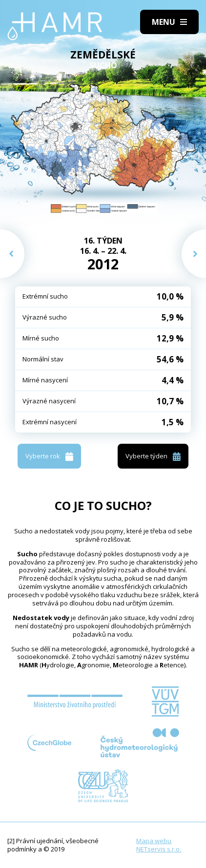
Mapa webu (154, 841)
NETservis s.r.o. (159, 849)
